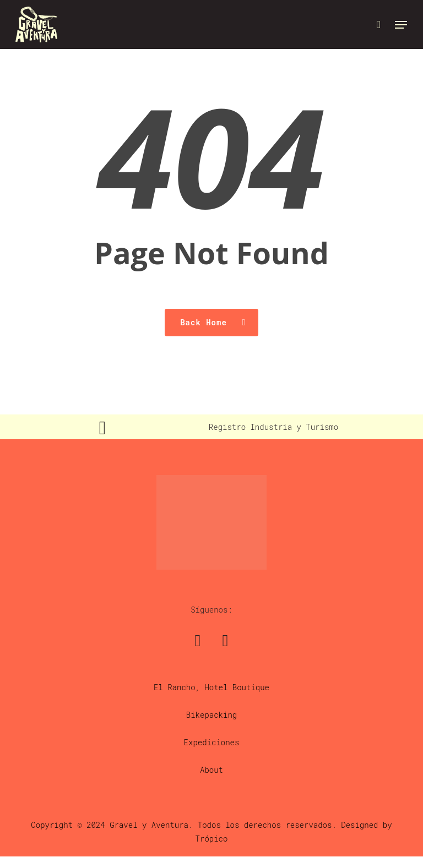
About (211, 770)
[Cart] (379, 24)
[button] (401, 25)
